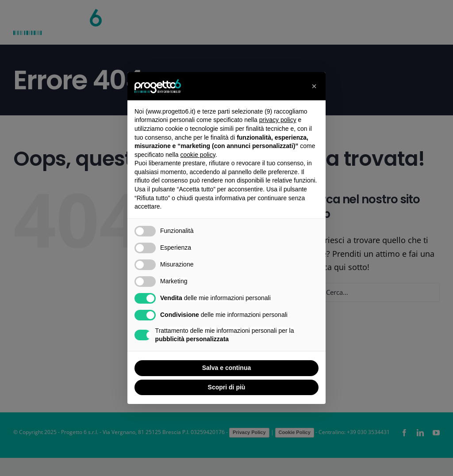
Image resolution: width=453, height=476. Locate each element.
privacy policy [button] (278, 120)
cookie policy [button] (198, 155)
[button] (314, 86)
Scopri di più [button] (227, 387)
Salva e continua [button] (226, 368)
